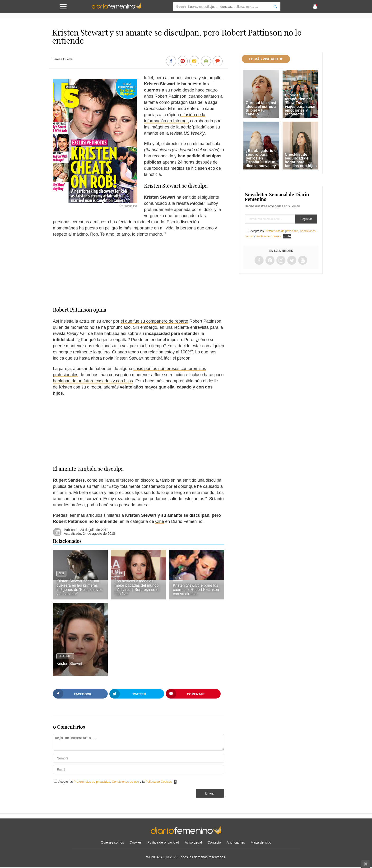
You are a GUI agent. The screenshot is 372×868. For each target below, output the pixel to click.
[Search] (275, 7)
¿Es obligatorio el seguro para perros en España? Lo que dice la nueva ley (262, 158)
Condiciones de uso (126, 782)
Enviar (210, 793)
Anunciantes (236, 842)
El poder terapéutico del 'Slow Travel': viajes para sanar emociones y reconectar (300, 105)
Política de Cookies (159, 782)
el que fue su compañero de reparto (154, 321)
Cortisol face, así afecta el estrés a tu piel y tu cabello (261, 108)
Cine (160, 521)
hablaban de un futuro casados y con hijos (93, 381)
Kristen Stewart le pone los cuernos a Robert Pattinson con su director (196, 590)
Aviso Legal (193, 842)
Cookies (136, 842)
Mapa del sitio (261, 842)
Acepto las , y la (116, 782)
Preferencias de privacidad (92, 782)
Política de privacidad (163, 842)
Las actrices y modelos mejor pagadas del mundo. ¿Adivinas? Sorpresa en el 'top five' (137, 587)
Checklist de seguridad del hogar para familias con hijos (301, 160)
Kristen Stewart (69, 664)
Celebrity (65, 656)
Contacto (214, 842)
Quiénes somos (112, 842)
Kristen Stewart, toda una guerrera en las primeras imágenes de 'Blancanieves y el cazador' (79, 587)
